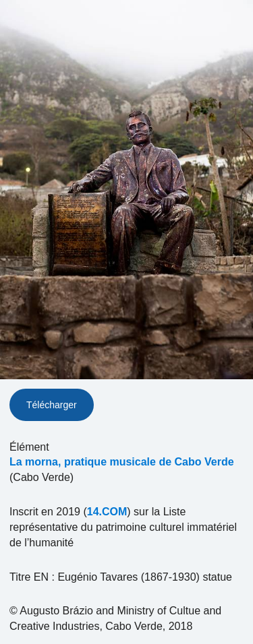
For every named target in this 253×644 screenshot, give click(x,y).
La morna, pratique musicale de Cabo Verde (122, 462)
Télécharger (52, 405)
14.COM (107, 512)
